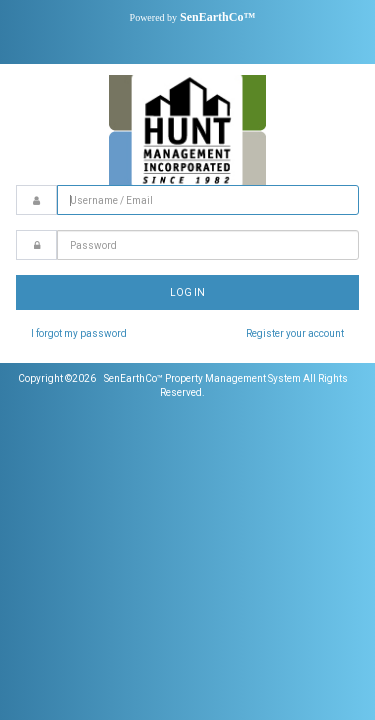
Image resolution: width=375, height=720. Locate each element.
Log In (187, 292)
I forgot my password (79, 333)
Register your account (295, 333)
